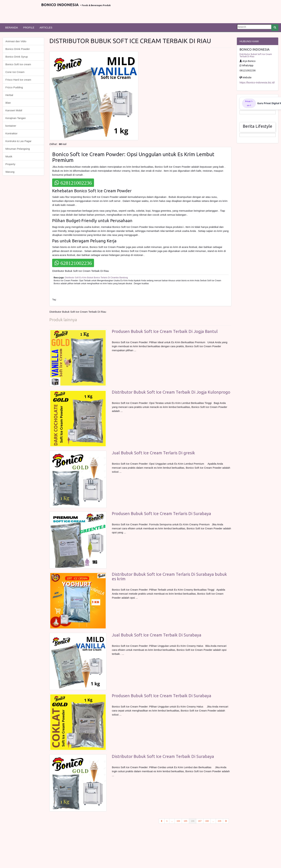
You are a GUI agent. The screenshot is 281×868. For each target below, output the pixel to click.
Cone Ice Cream (15, 72)
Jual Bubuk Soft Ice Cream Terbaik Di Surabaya (157, 635)
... (172, 821)
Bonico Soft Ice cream (18, 64)
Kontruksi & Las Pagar (18, 141)
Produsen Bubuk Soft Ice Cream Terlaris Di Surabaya (161, 514)
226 (219, 821)
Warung (10, 172)
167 (200, 821)
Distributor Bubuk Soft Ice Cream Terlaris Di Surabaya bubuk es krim (169, 577)
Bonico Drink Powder (18, 49)
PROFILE (29, 27)
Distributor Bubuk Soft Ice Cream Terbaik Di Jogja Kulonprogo (171, 392)
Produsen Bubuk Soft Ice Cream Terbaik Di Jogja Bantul (165, 331)
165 (185, 821)
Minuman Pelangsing (18, 149)
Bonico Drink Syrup (17, 57)
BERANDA (12, 27)
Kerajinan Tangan (16, 118)
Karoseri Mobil (14, 110)
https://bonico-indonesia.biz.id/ (257, 82)
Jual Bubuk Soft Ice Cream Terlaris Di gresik (153, 453)
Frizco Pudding (14, 87)
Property (10, 164)
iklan (8, 103)
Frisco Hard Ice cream (18, 80)
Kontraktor (11, 133)
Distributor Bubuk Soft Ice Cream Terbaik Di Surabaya (163, 756)
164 (178, 821)
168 (207, 821)
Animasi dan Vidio (16, 41)
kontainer (11, 126)
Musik (9, 156)
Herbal (9, 95)
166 (194, 821)
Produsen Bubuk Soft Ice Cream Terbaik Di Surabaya (162, 696)
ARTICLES (46, 27)
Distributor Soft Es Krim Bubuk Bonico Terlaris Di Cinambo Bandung (96, 278)
